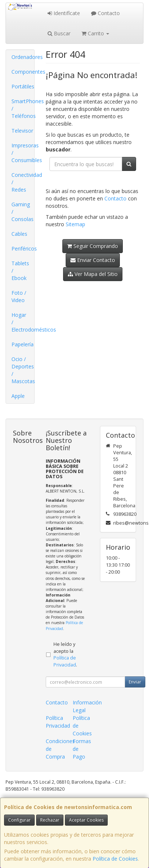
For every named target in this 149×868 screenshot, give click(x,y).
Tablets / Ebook (20, 271)
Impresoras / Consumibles (23, 153)
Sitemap (75, 224)
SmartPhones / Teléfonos (23, 108)
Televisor (22, 131)
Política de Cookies (115, 859)
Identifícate (64, 13)
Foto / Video (19, 296)
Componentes (23, 72)
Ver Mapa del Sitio (93, 274)
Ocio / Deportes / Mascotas (23, 370)
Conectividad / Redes (23, 182)
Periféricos (23, 248)
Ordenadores (23, 57)
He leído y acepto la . (65, 655)
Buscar (59, 33)
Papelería (22, 344)
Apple (18, 396)
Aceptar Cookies (86, 820)
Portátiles (23, 86)
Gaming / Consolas (22, 212)
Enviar (135, 682)
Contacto (105, 13)
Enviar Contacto (93, 260)
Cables (19, 234)
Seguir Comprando (93, 246)
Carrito (95, 33)
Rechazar (50, 820)
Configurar (19, 820)
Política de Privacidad (65, 661)
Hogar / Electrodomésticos (23, 322)
